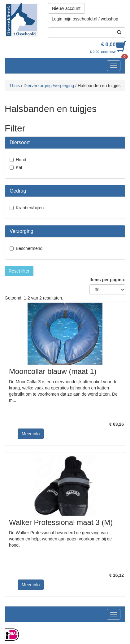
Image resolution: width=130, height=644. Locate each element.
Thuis (15, 86)
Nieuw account (66, 8)
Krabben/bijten (30, 208)
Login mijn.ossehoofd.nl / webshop (85, 19)
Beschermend (29, 248)
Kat (19, 167)
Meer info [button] (31, 434)
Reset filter (19, 271)
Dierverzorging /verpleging (49, 86)
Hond (21, 160)
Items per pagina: (107, 280)
